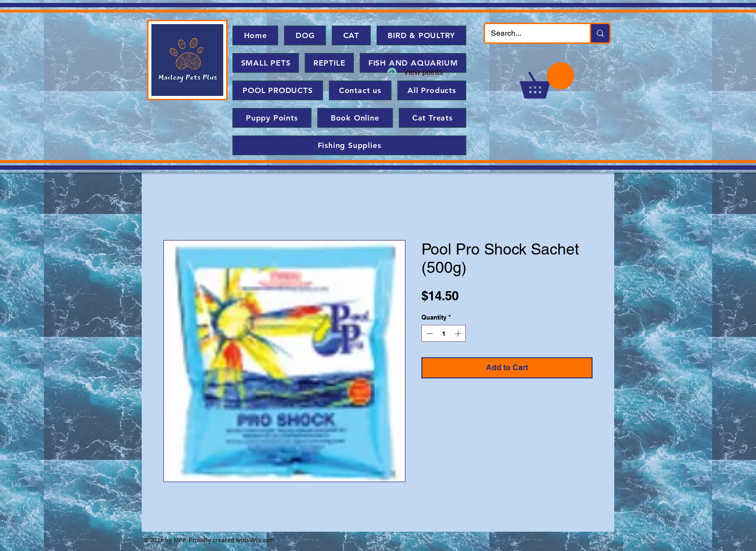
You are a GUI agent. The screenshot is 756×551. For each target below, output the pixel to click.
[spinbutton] (444, 334)
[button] (547, 80)
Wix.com (263, 540)
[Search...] (530, 33)
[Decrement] (429, 334)
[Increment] (459, 334)
